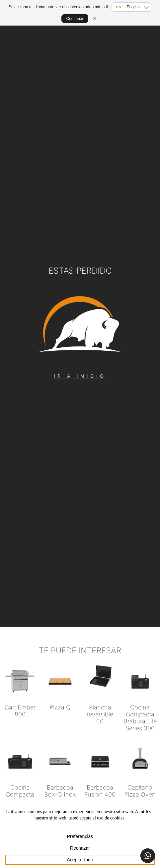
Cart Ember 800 (20, 711)
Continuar (75, 19)
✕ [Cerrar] (95, 19)
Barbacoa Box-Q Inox (60, 791)
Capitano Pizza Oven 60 (140, 794)
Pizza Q (60, 707)
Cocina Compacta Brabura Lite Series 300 (140, 718)
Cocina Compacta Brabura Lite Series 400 (20, 798)
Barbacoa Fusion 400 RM (100, 794)
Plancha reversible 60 (100, 714)
